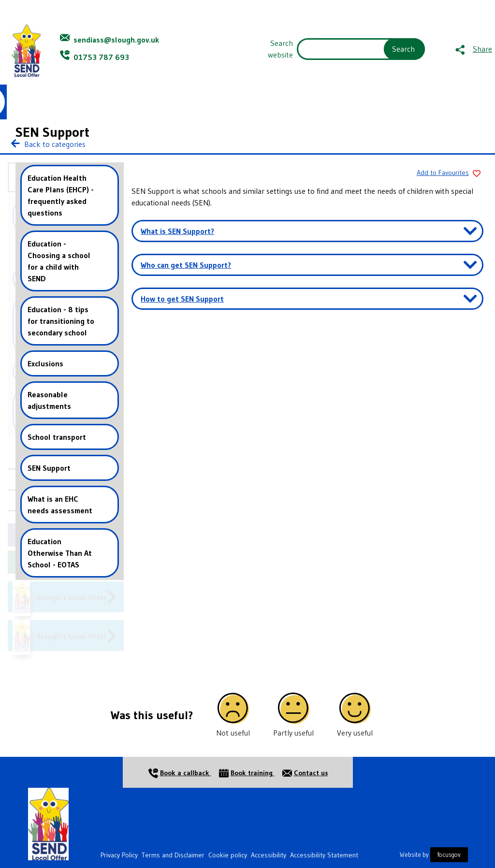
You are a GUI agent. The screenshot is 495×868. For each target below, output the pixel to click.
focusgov (449, 855)
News (367, 102)
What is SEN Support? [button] (177, 231)
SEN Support (49, 468)
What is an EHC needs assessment (60, 505)
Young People (105, 102)
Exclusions (45, 363)
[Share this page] (474, 49)
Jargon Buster (286, 102)
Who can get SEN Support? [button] (186, 265)
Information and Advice (171, 102)
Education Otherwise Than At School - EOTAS (60, 553)
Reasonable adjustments (49, 400)
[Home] (48, 823)
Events (331, 102)
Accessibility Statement (324, 855)
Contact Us (408, 102)
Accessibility (269, 855)
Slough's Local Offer (72, 597)
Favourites (469, 102)
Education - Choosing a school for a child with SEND (59, 261)
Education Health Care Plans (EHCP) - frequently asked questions (61, 195)
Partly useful (293, 733)
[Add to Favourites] (447, 174)
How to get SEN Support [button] (182, 299)
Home (20, 102)
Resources (234, 102)
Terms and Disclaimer (173, 855)
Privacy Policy (119, 855)
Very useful (355, 733)
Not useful (233, 733)
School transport (57, 437)
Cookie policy (228, 855)
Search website (280, 49)
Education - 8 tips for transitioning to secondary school (61, 321)
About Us (58, 102)
